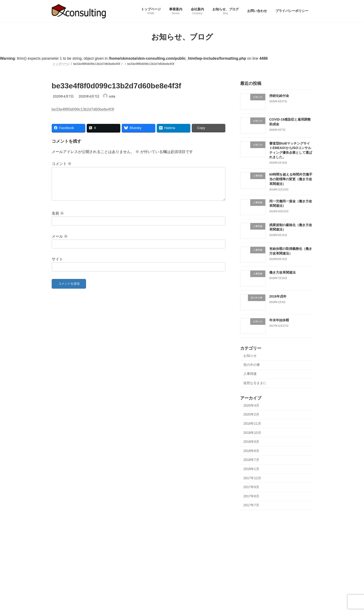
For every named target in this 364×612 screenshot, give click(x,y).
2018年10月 (252, 432)
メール (60, 242)
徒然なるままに (255, 383)
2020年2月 (251, 414)
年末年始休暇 (279, 320)
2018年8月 (251, 451)
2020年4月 (251, 405)
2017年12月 (252, 478)
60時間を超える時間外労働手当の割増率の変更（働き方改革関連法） (291, 179)
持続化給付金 (279, 96)
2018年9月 (251, 442)
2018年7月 (251, 460)
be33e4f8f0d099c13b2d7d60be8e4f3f (83, 109)
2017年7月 (251, 505)
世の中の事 (252, 365)
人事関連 (250, 374)
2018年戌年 (278, 296)
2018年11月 (252, 424)
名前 (58, 219)
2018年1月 (251, 469)
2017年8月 (251, 496)
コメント (62, 164)
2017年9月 (251, 487)
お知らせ (250, 356)
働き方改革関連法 (282, 272)
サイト (57, 265)
